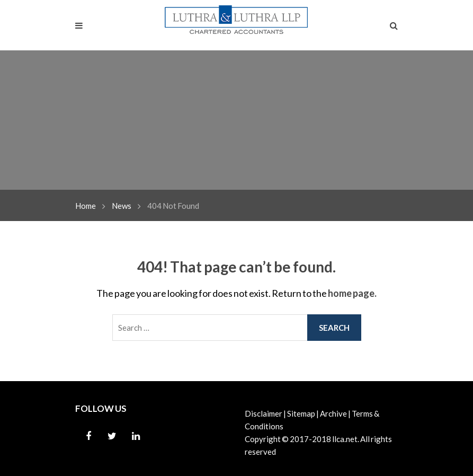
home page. (352, 293)
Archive (333, 413)
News (122, 206)
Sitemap (301, 413)
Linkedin (136, 436)
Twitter (112, 436)
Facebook (88, 436)
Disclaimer (264, 413)
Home (86, 206)
